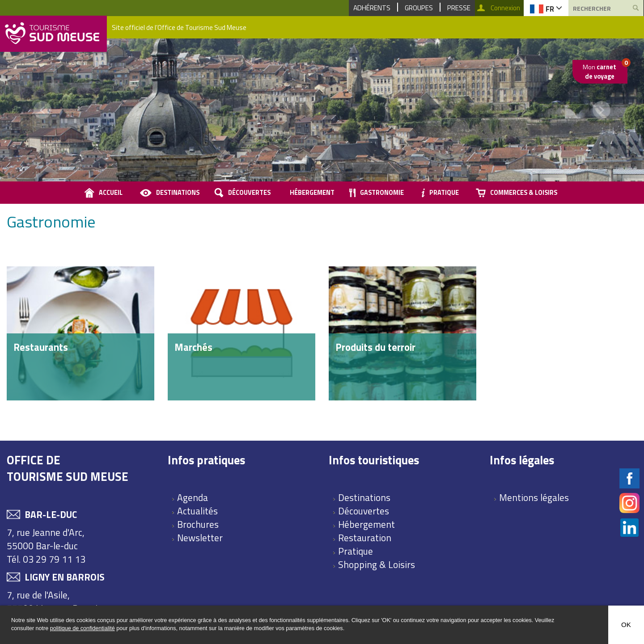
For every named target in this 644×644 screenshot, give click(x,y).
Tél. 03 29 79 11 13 (46, 559)
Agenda (193, 497)
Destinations (178, 193)
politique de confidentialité (83, 628)
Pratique (444, 193)
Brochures (198, 524)
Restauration (365, 538)
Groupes (419, 8)
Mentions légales (534, 497)
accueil (111, 193)
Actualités (197, 511)
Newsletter (200, 538)
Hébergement (312, 193)
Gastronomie (382, 193)
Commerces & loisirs (524, 193)
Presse (459, 8)
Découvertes (249, 193)
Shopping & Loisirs (377, 564)
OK (626, 625)
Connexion (505, 8)
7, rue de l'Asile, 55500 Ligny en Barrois (54, 602)
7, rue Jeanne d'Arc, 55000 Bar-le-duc (46, 539)
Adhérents (372, 8)
